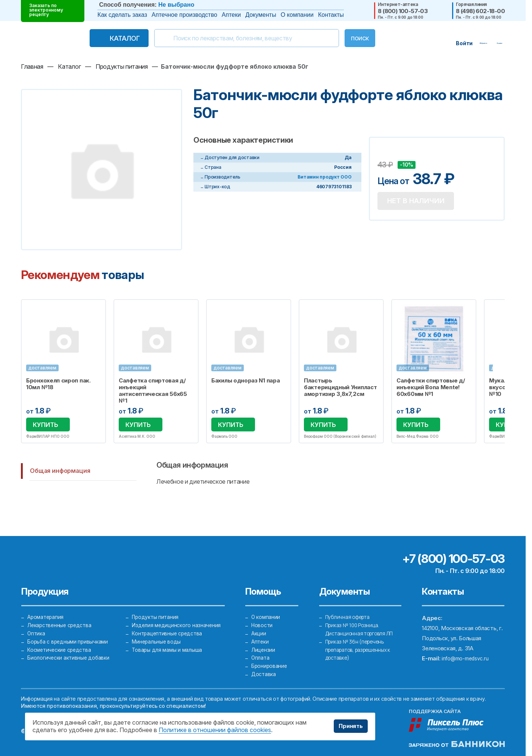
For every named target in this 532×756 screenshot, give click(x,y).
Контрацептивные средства (169, 623)
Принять (349, 726)
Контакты (331, 15)
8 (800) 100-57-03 (403, 11)
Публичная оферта (349, 603)
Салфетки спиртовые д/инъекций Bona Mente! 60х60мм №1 (431, 387)
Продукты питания (156, 603)
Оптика (37, 623)
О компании (297, 15)
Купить (46, 425)
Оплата (261, 653)
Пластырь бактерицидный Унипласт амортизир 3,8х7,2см (340, 387)
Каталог (109, 38)
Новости (263, 613)
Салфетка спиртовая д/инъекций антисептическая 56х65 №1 (153, 391)
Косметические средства (61, 643)
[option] (63, 372)
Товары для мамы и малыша (168, 643)
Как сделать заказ (122, 15)
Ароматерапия (46, 603)
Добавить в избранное (384, 154)
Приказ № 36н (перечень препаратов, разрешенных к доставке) (362, 643)
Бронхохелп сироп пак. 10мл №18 (58, 384)
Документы (261, 15)
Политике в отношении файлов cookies (215, 730)
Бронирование (270, 663)
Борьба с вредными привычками (69, 633)
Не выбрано (176, 5)
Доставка (264, 673)
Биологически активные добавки (70, 653)
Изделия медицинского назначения (177, 613)
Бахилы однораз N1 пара (245, 381)
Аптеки (231, 15)
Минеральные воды (157, 633)
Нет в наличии (419, 202)
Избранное (95, 309)
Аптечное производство (184, 15)
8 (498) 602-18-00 (480, 11)
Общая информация (60, 472)
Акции (259, 623)
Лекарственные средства (61, 613)
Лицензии (264, 643)
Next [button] (504, 372)
